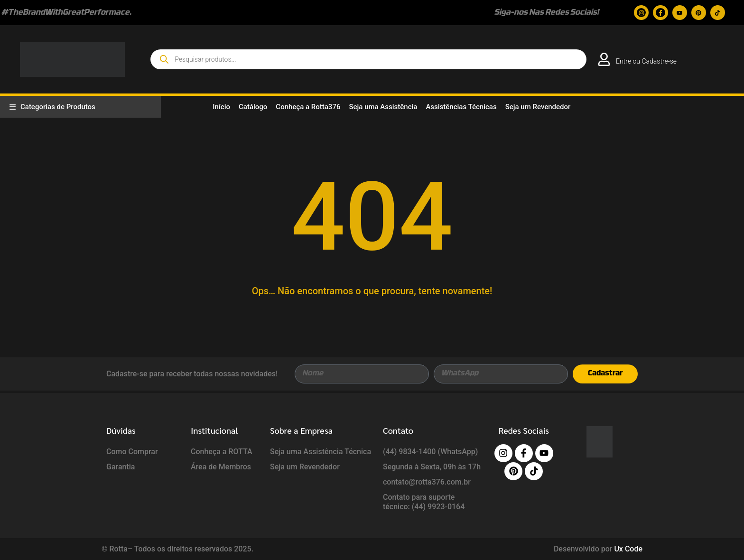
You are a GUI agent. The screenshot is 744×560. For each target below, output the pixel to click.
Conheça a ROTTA (222, 452)
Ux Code (628, 549)
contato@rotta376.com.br (427, 482)
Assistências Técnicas (461, 107)
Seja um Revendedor (538, 107)
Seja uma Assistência (383, 107)
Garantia (121, 467)
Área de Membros (221, 467)
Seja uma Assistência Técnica (321, 452)
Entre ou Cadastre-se (646, 61)
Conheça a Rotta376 (308, 107)
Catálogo (253, 107)
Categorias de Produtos (52, 107)
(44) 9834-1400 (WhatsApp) (430, 452)
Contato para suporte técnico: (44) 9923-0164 (424, 502)
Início (221, 107)
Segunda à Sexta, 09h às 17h (432, 467)
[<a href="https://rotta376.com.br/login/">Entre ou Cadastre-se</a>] (604, 59)
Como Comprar (132, 452)
